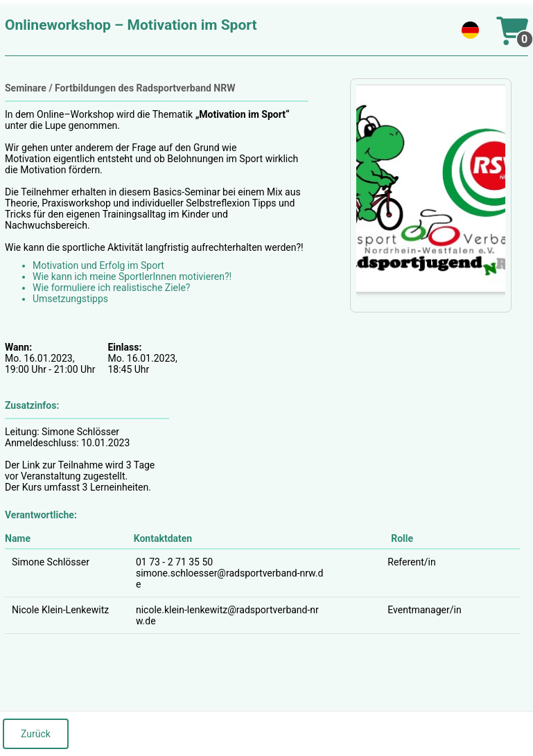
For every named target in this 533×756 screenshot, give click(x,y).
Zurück (36, 734)
